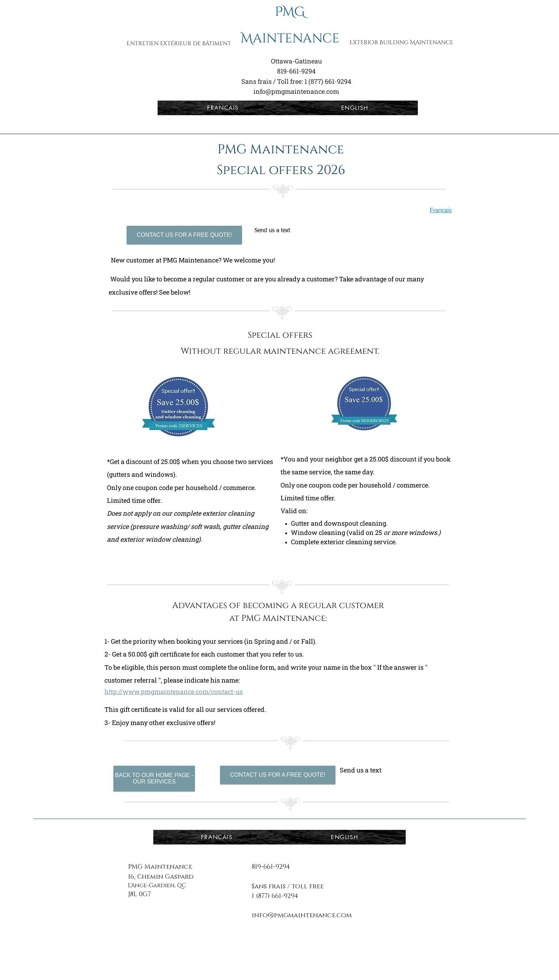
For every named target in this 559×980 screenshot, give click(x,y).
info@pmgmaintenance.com (296, 91)
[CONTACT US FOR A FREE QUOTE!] (184, 235)
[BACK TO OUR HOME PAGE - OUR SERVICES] (154, 779)
